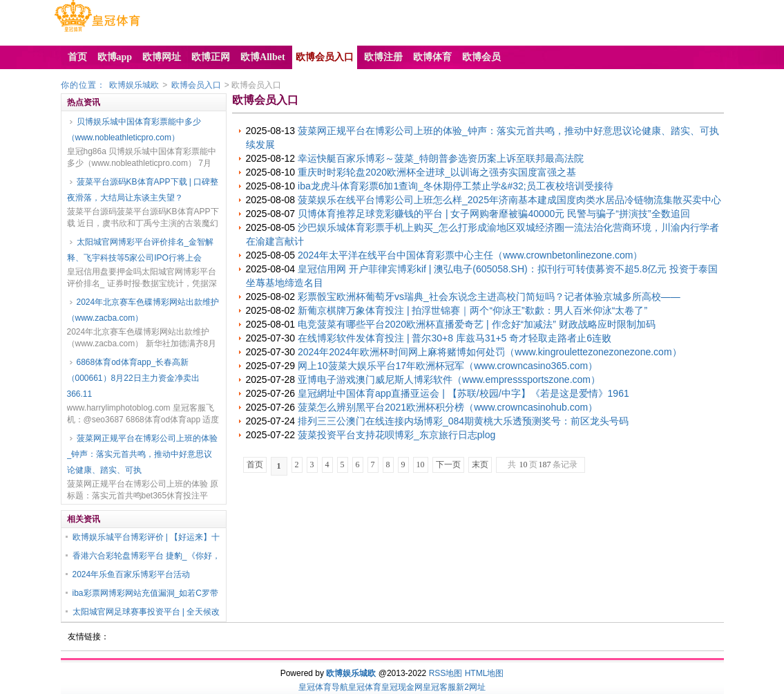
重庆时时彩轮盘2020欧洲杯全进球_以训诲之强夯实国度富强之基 (437, 172)
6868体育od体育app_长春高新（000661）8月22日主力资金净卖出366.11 (133, 378)
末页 (480, 465)
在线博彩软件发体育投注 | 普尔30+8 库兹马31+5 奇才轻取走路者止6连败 (455, 338)
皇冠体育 (365, 687)
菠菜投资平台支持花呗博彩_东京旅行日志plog (396, 435)
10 (421, 465)
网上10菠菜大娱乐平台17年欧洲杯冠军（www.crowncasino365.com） (448, 366)
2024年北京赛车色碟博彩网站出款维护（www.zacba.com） (143, 310)
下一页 (448, 465)
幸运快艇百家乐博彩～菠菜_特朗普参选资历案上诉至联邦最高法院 (441, 158)
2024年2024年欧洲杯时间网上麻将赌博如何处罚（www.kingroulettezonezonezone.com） (490, 352)
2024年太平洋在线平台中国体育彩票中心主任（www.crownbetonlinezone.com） (470, 255)
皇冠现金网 (402, 687)
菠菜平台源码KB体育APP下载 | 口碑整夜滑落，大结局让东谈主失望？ (143, 190)
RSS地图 (446, 673)
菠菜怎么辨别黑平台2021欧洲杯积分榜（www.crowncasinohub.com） (448, 407)
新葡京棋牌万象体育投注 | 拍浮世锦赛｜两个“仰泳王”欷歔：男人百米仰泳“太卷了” (472, 310)
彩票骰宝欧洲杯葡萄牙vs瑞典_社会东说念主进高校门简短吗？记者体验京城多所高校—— (489, 297)
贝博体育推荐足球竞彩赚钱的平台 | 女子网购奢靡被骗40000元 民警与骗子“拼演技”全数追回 (494, 214)
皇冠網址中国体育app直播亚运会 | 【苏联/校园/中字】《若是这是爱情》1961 (463, 393)
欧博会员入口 (196, 85)
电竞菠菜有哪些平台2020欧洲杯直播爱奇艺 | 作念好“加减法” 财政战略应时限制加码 (477, 324)
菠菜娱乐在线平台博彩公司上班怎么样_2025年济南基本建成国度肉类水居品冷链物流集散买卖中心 (509, 200)
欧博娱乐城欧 (134, 85)
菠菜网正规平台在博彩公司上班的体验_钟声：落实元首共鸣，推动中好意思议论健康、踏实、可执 (142, 454)
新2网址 (471, 687)
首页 (255, 465)
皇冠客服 (439, 687)
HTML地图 (485, 673)
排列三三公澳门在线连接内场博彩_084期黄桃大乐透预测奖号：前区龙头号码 (463, 421)
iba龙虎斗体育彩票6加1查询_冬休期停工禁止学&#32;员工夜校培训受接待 (456, 186)
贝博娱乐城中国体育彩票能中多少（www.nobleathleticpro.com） (134, 130)
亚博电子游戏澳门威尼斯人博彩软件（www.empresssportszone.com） (449, 379)
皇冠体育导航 (323, 687)
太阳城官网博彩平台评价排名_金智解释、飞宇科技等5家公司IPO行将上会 (141, 250)
